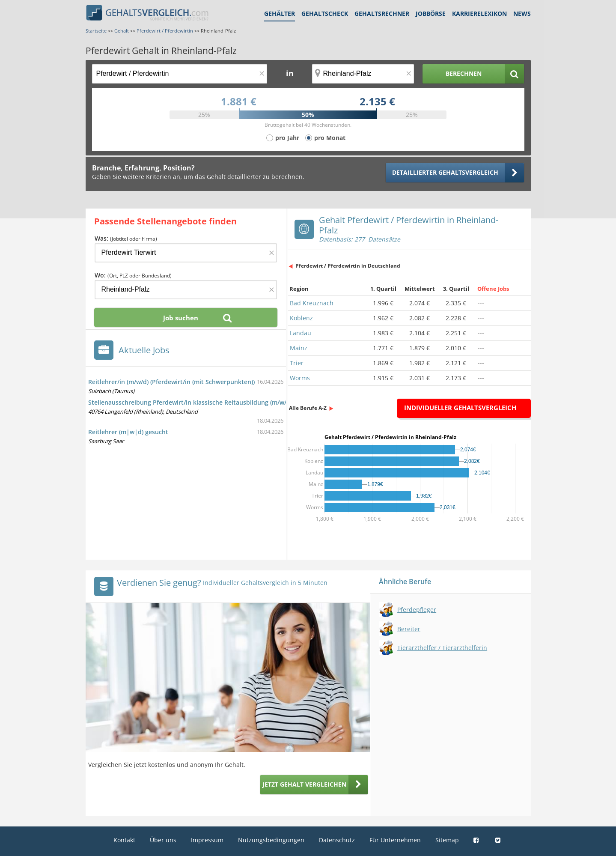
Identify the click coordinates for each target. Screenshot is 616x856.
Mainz (299, 348)
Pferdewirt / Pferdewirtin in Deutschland (348, 266)
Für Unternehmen (395, 840)
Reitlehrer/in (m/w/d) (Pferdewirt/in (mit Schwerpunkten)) (171, 382)
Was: (126, 238)
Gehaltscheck (325, 13)
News (522, 13)
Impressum (207, 840)
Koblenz (301, 318)
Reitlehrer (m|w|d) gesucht (128, 432)
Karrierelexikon (479, 13)
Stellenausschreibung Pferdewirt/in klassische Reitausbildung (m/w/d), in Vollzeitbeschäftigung (227, 402)
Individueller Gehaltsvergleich (460, 408)
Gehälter (280, 13)
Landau (301, 333)
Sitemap (447, 840)
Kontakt (124, 840)
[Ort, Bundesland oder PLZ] (363, 74)
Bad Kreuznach (312, 303)
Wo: (133, 275)
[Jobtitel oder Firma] (186, 253)
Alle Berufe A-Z (308, 408)
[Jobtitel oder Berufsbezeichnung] (180, 74)
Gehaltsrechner (382, 13)
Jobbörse (431, 13)
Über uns (163, 840)
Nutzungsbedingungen (271, 840)
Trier (297, 363)
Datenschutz (337, 840)
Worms (300, 378)
